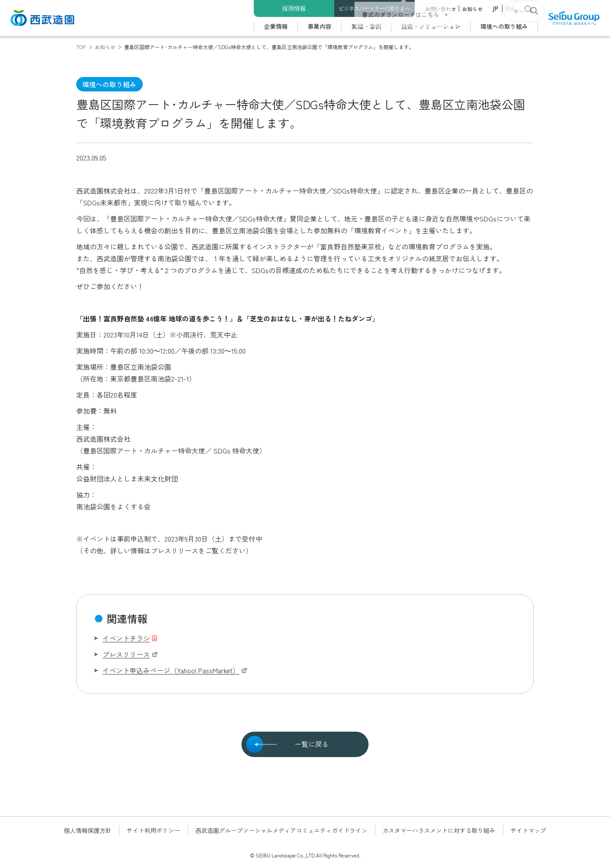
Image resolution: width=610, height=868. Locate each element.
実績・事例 (366, 26)
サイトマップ (528, 830)
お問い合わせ (441, 9)
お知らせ (472, 9)
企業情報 (276, 26)
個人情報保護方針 (88, 830)
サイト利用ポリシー (153, 830)
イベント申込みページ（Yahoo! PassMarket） (171, 670)
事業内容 (319, 26)
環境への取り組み (504, 26)
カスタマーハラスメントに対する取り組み (439, 830)
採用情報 (294, 8)
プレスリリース (126, 654)
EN (510, 8)
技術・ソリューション (431, 26)
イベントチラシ (126, 638)
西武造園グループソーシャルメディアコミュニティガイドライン (281, 830)
